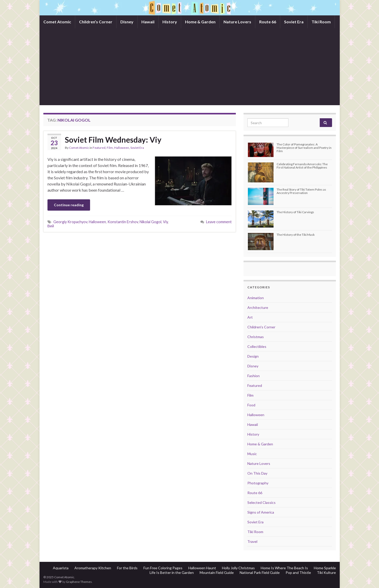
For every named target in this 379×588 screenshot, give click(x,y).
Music (252, 454)
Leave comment (219, 222)
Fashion (254, 376)
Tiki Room (321, 22)
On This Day (257, 473)
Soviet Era (294, 22)
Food (251, 405)
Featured (99, 148)
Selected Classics (261, 502)
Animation (256, 298)
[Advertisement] (190, 67)
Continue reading (69, 205)
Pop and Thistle (298, 572)
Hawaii (148, 22)
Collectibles (257, 346)
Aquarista (61, 568)
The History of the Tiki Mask (296, 235)
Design (253, 356)
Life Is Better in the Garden (172, 572)
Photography (258, 483)
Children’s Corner (96, 22)
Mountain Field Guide (217, 572)
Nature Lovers (237, 22)
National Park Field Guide (260, 572)
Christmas (256, 337)
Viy (165, 222)
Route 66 (268, 22)
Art (250, 317)
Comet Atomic (57, 22)
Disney (127, 22)
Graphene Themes (79, 582)
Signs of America (261, 512)
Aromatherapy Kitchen (93, 568)
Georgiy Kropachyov (70, 222)
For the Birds (127, 568)
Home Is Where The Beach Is (284, 568)
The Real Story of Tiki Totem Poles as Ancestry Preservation (301, 191)
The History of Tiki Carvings (295, 212)
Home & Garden (200, 22)
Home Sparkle (325, 568)
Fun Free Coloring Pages (163, 568)
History (170, 22)
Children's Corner (261, 327)
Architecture (258, 307)
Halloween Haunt (202, 568)
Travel (252, 541)
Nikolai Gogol (150, 222)
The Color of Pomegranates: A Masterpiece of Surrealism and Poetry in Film (304, 148)
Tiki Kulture (326, 572)
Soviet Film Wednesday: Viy (113, 140)
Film (110, 148)
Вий (51, 226)
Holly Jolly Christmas (238, 568)
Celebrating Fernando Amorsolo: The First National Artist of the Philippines (302, 166)
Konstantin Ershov (123, 222)
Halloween (122, 148)
